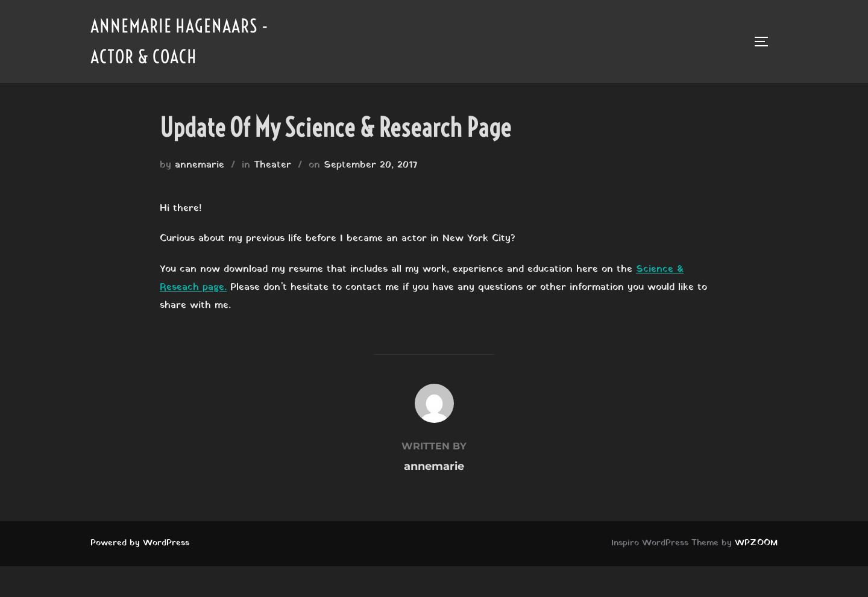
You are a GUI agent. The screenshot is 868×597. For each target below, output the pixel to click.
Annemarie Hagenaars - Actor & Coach (180, 41)
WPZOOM (756, 543)
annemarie (200, 165)
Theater (272, 165)
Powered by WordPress (140, 543)
